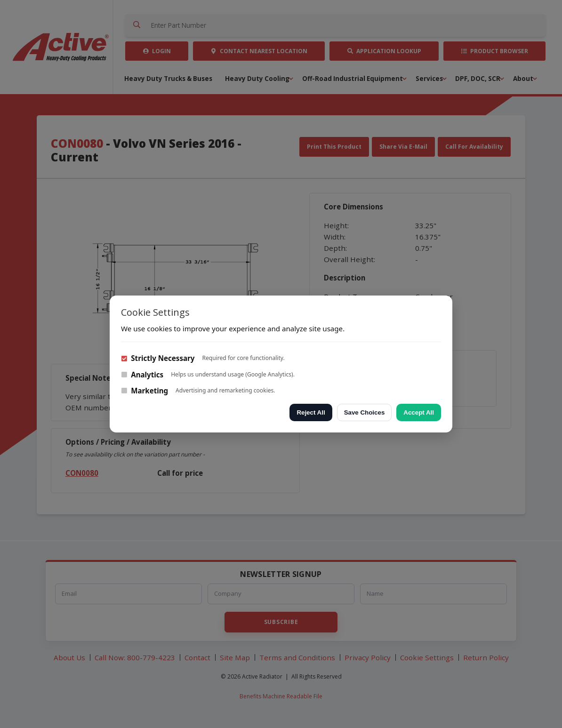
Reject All (311, 412)
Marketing (145, 391)
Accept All (419, 412)
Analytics (142, 375)
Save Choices (365, 412)
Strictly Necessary (158, 358)
